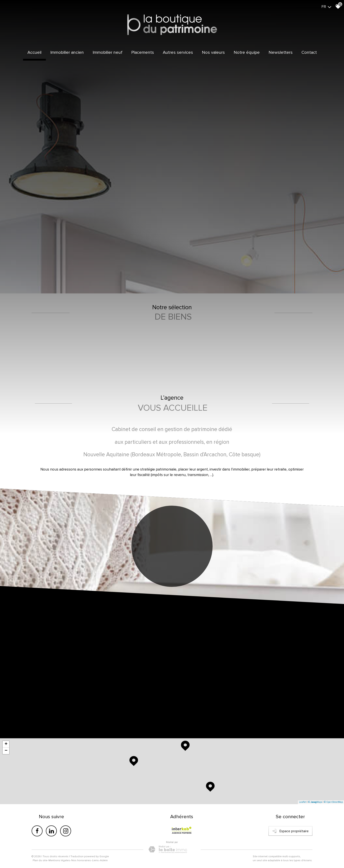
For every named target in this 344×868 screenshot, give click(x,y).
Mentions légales (59, 860)
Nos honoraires (81, 860)
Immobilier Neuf (107, 52)
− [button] (6, 751)
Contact (309, 52)
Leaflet (303, 802)
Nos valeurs (213, 52)
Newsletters (281, 52)
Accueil (34, 52)
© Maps (315, 802)
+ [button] (6, 744)
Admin (104, 860)
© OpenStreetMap (333, 802)
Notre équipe (247, 52)
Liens (95, 860)
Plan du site (40, 860)
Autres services (178, 52)
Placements (143, 52)
